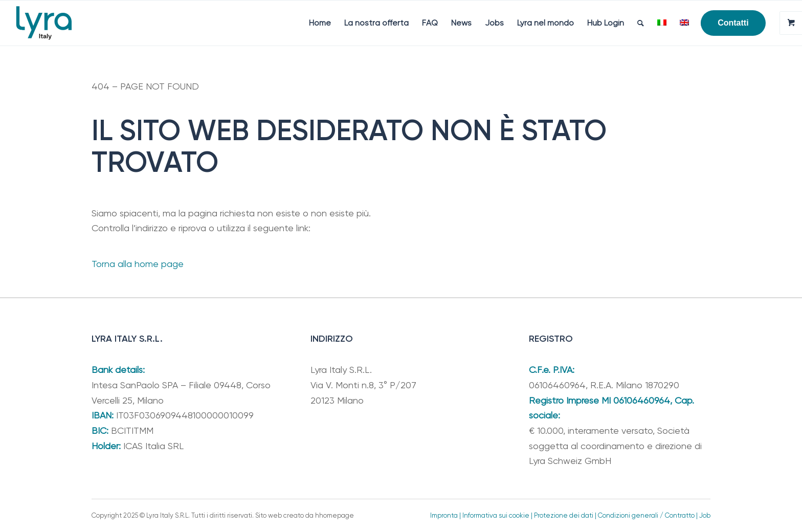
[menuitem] (320, 23)
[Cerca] (641, 23)
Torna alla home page (138, 264)
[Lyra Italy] (44, 23)
